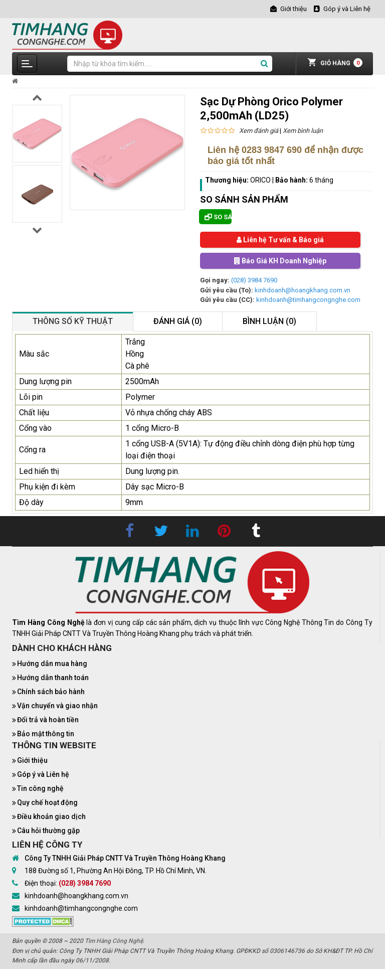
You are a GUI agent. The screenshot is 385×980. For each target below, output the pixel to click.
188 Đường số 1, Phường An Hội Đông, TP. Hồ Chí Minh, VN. (116, 871)
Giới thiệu (32, 760)
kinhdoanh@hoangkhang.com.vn (303, 290)
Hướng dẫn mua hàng (52, 664)
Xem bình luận (303, 131)
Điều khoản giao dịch (51, 816)
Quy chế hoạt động (47, 802)
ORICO (260, 180)
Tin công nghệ (40, 788)
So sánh (218, 217)
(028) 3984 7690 (254, 280)
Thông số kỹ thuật (73, 321)
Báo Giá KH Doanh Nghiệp (280, 261)
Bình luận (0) (269, 321)
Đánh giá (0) (178, 321)
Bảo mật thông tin (46, 734)
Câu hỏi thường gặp (48, 831)
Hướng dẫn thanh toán (53, 678)
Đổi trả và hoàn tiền (48, 720)
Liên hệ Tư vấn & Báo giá (280, 240)
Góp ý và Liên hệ (43, 774)
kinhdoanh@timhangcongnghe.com (308, 300)
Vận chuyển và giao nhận (57, 706)
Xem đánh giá (259, 131)
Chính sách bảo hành (51, 692)
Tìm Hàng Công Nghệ (114, 941)
